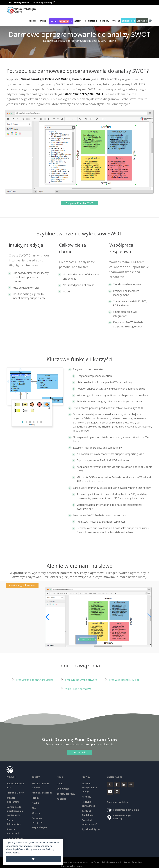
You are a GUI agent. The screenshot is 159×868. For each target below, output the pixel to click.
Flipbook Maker (15, 793)
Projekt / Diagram (42, 793)
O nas (60, 784)
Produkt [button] (33, 21)
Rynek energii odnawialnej (22, 585)
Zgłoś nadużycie (91, 829)
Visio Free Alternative (78, 689)
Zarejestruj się (128, 21)
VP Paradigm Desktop (44, 2)
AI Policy (86, 797)
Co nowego (63, 789)
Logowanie (142, 21)
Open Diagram (87, 639)
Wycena (116, 21)
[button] (43, 21)
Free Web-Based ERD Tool (125, 680)
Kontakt (61, 799)
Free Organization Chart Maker (35, 680)
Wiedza (36, 813)
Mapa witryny (39, 827)
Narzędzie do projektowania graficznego (15, 811)
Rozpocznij (80, 752)
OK (33, 859)
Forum (35, 798)
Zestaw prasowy (66, 794)
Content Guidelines (133, 862)
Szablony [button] (106, 21)
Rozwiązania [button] (92, 21)
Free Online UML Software (81, 680)
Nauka (35, 803)
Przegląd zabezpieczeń (72, 866)
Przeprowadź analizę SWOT (80, 203)
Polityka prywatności (112, 862)
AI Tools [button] (61, 21)
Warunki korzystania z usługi (89, 788)
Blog (34, 808)
